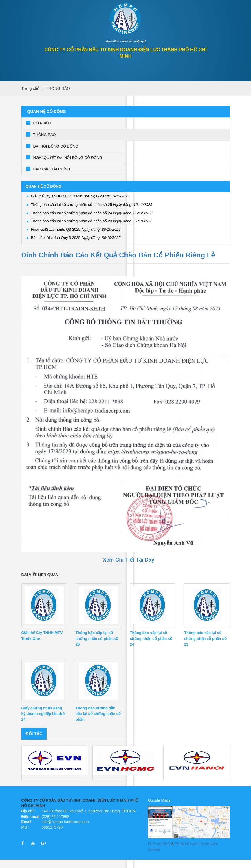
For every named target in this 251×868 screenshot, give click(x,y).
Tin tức (156, 81)
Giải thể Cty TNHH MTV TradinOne (80, 205)
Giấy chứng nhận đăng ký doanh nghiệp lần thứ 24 (43, 722)
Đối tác (34, 742)
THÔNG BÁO (58, 97)
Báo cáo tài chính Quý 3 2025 (76, 246)
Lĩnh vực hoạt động (121, 81)
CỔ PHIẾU (42, 131)
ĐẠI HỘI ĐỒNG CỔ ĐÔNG (56, 155)
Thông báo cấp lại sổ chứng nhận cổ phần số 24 (92, 221)
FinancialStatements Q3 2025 (76, 238)
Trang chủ (31, 97)
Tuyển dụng (183, 81)
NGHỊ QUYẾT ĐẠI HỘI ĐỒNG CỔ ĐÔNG (68, 166)
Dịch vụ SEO (159, 852)
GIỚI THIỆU (84, 81)
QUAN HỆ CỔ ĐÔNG (49, 81)
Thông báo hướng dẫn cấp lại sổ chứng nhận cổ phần (98, 722)
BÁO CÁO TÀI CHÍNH (52, 178)
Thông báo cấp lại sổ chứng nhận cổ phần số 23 (92, 229)
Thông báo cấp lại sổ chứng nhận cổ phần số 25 (92, 213)
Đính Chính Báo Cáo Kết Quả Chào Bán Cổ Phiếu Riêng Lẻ (118, 263)
